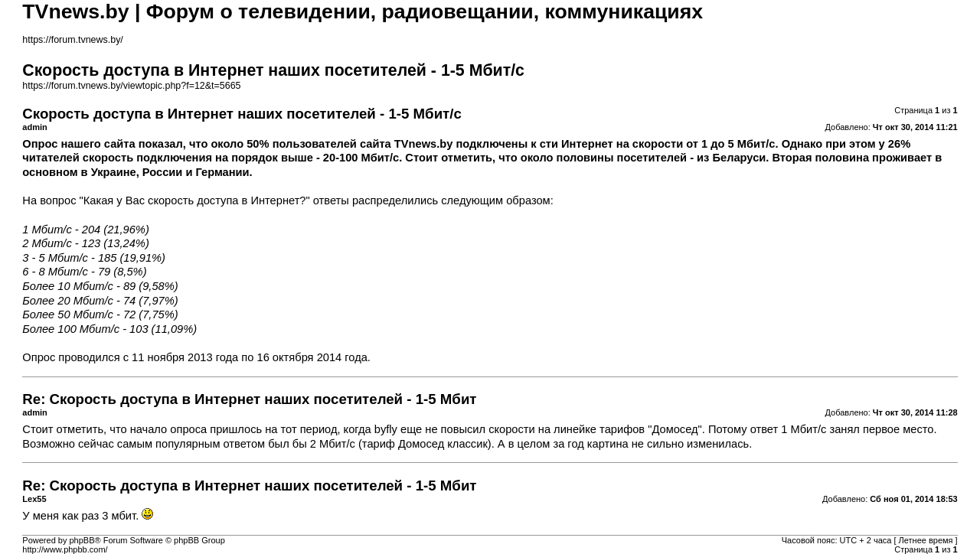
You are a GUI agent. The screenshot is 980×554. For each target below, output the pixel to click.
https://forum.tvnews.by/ (73, 40)
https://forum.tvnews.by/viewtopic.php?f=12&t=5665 (131, 86)
